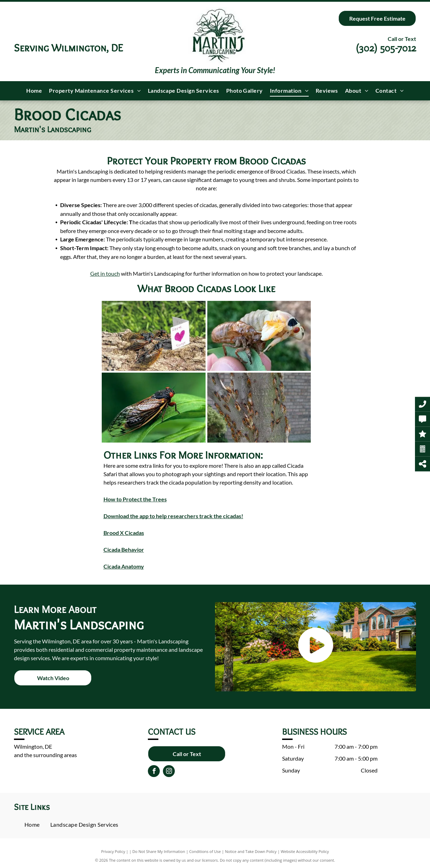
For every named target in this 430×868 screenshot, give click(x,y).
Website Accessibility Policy (305, 851)
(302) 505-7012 (386, 48)
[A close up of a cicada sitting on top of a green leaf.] (154, 408)
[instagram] (169, 772)
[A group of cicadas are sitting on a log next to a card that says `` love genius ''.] (154, 336)
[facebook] (154, 772)
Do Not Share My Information (159, 851)
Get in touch (105, 273)
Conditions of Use (205, 851)
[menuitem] (34, 91)
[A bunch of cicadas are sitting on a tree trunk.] (259, 408)
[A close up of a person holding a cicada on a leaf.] (259, 336)
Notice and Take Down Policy (251, 851)
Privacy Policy (113, 851)
